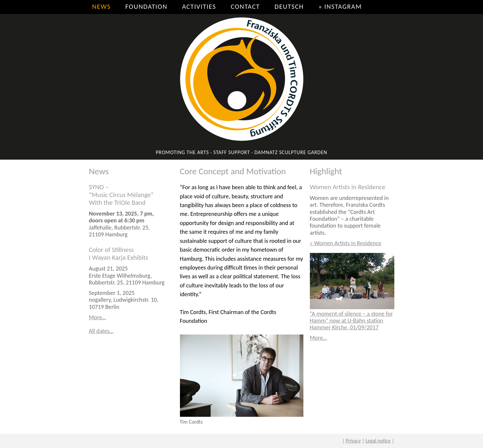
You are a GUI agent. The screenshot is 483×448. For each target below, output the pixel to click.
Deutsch (289, 7)
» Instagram (340, 7)
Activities (199, 7)
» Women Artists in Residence (346, 243)
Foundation (146, 7)
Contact (245, 7)
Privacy (353, 441)
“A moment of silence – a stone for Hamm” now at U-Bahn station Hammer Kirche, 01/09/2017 (351, 321)
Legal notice (378, 441)
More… (98, 317)
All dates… (101, 331)
